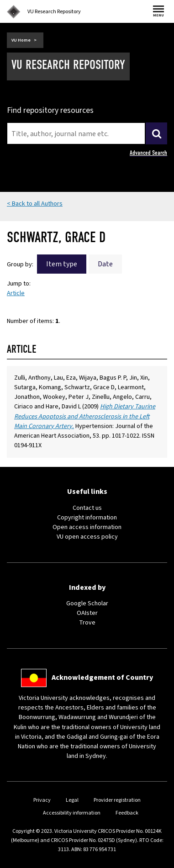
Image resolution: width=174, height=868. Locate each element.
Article (16, 293)
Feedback (127, 813)
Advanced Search (148, 153)
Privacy (42, 800)
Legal (72, 800)
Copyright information (87, 518)
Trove (87, 623)
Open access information (87, 527)
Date (105, 264)
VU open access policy (87, 537)
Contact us (87, 508)
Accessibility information (72, 813)
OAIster (87, 613)
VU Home (21, 40)
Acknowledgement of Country (102, 677)
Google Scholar (87, 603)
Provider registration (117, 800)
